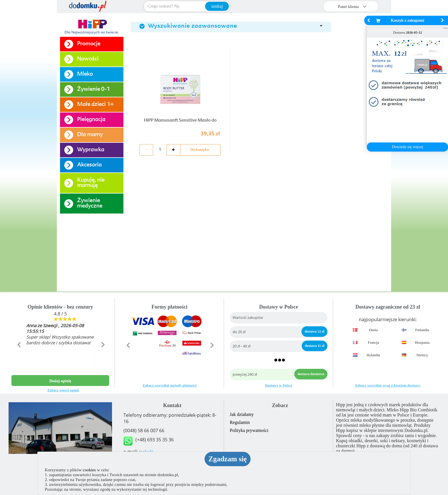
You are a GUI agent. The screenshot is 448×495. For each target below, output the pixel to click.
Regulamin (240, 422)
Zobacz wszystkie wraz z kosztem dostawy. (388, 385)
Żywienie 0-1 (94, 89)
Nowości (88, 59)
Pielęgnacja (91, 120)
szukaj (217, 6)
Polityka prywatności (249, 430)
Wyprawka (91, 150)
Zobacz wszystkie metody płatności (170, 385)
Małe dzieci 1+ (95, 105)
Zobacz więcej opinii (63, 390)
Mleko (85, 74)
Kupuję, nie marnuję (91, 183)
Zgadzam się (227, 459)
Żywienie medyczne (90, 204)
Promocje (89, 44)
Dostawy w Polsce (279, 385)
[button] (19, 357)
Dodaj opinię (60, 381)
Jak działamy (242, 414)
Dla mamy (90, 135)
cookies (89, 470)
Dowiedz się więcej (407, 147)
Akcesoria (89, 165)
